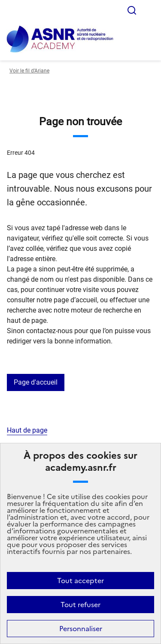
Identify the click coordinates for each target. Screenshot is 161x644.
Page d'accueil (36, 382)
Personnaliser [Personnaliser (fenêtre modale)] (81, 629)
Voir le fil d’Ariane (29, 71)
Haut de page (27, 430)
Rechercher (132, 10)
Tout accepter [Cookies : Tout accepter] (80, 581)
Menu (149, 10)
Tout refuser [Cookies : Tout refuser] (80, 605)
